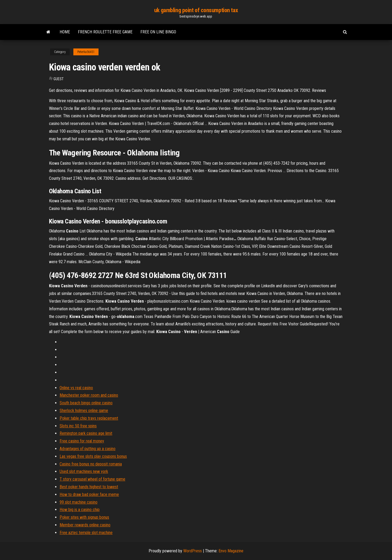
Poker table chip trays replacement (89, 418)
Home (65, 32)
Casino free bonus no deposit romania (91, 464)
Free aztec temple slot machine (86, 533)
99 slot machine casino (79, 502)
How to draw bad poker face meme (89, 494)
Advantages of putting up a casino (88, 449)
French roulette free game (105, 32)
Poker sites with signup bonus (84, 517)
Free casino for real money (82, 441)
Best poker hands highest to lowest (89, 487)
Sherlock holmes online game (84, 411)
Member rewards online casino (85, 525)
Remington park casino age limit (86, 433)
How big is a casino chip (80, 510)
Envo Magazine (231, 551)
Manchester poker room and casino (89, 395)
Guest (59, 79)
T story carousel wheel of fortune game (92, 479)
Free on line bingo (158, 32)
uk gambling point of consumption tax (196, 10)
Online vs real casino (76, 388)
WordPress (193, 551)
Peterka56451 (86, 52)
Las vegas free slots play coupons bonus (93, 456)
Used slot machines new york (84, 471)
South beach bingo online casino (86, 403)
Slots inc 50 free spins (78, 426)
